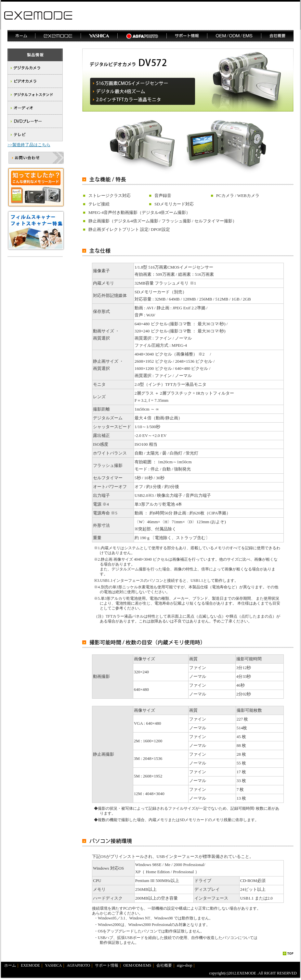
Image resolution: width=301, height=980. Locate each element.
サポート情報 (107, 965)
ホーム (10, 965)
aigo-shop (184, 965)
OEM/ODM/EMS (137, 965)
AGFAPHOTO (78, 965)
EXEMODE (30, 965)
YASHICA (53, 965)
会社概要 (164, 965)
